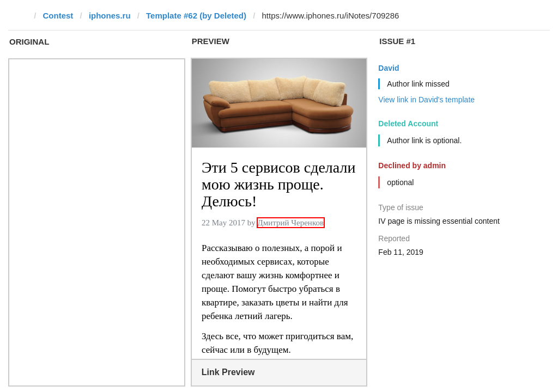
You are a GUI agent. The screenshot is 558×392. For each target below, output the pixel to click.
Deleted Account (408, 124)
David (389, 68)
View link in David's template (426, 100)
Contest (58, 16)
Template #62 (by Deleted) (196, 16)
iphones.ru (110, 16)
